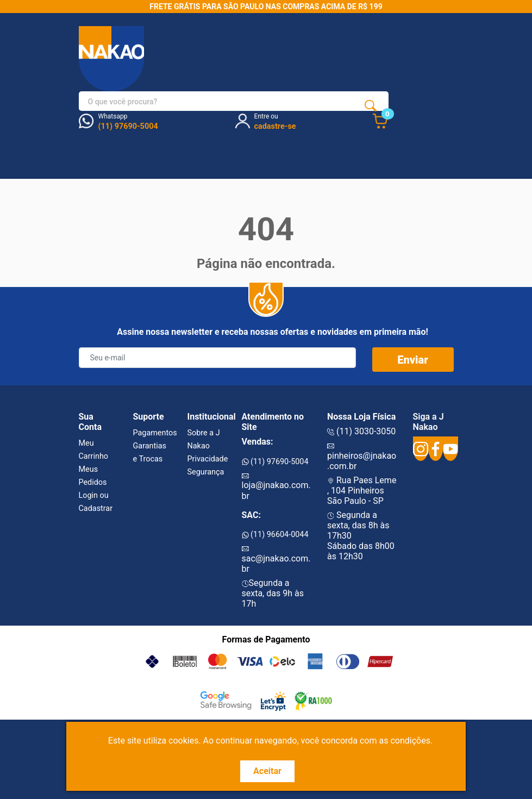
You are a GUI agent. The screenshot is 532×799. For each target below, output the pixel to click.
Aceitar (267, 771)
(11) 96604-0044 (275, 535)
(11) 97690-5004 (275, 462)
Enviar (413, 360)
